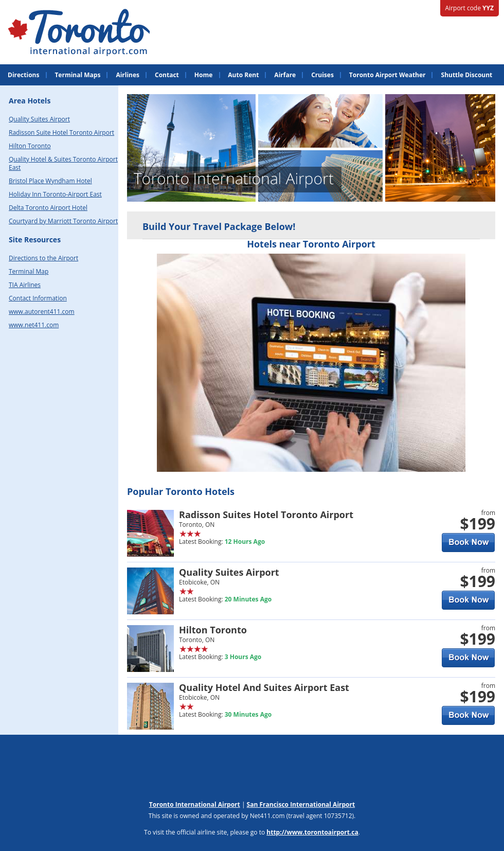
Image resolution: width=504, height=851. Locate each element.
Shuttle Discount (467, 75)
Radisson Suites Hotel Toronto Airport (266, 515)
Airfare (285, 75)
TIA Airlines (25, 285)
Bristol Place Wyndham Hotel (50, 181)
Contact (167, 75)
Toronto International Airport (195, 804)
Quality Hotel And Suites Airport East (264, 687)
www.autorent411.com (42, 312)
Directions (23, 75)
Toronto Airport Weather (388, 75)
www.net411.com (34, 325)
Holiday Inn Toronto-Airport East (55, 194)
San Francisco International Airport (301, 804)
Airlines (128, 75)
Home (203, 75)
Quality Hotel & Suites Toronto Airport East (63, 163)
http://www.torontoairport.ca (312, 832)
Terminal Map (29, 271)
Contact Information (38, 298)
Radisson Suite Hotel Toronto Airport (61, 132)
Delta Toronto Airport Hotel (48, 208)
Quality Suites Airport (39, 119)
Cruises (322, 75)
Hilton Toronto (30, 146)
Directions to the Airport (43, 258)
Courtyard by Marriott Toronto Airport (63, 221)
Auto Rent (243, 75)
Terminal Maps (77, 75)
